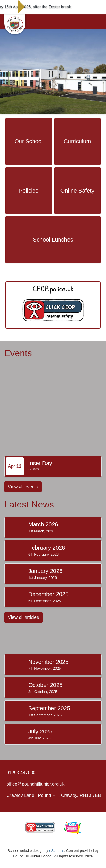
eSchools (57, 851)
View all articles (23, 617)
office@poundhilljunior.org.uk (35, 784)
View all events (23, 487)
